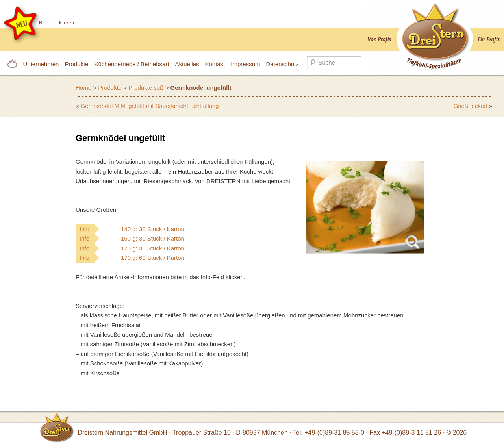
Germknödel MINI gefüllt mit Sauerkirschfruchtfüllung (150, 106)
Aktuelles (187, 64)
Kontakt (215, 64)
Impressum (245, 64)
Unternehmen (41, 64)
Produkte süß (146, 88)
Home (83, 88)
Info (148, 229)
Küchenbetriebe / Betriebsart (132, 64)
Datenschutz (283, 64)
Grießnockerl (471, 106)
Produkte (76, 64)
